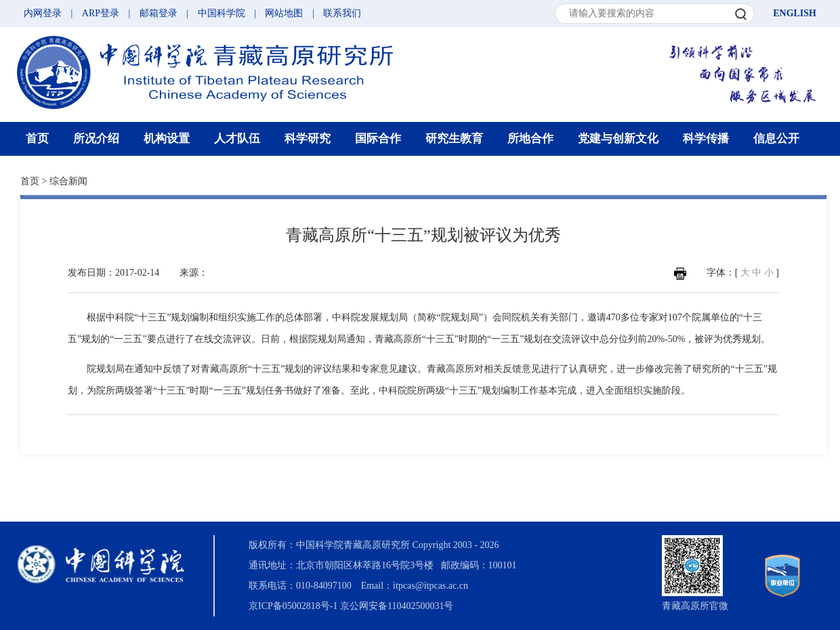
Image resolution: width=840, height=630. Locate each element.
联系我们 (342, 13)
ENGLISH (795, 13)
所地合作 (530, 139)
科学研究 (308, 139)
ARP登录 (101, 13)
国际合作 (378, 139)
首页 (37, 139)
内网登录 (43, 13)
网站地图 (284, 13)
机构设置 (167, 139)
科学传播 (706, 139)
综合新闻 (68, 181)
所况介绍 (96, 139)
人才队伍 (237, 139)
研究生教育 (454, 139)
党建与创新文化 (618, 139)
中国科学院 (222, 13)
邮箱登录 (159, 13)
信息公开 (776, 139)
